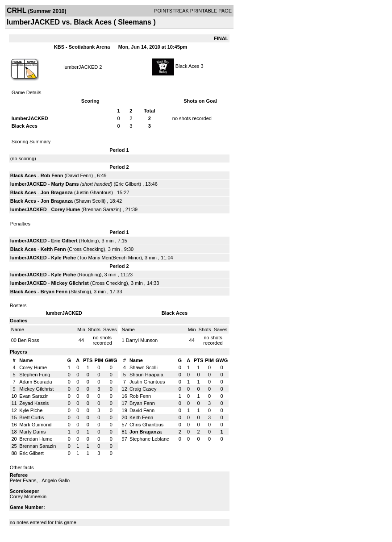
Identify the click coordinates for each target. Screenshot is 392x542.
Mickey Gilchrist (70, 283)
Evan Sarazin (34, 396)
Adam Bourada (35, 382)
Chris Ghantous (146, 425)
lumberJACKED (81, 67)
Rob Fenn (52, 175)
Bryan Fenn (54, 292)
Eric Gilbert (127, 184)
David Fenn (79, 175)
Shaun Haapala (146, 375)
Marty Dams (65, 184)
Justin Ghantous (94, 192)
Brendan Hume (36, 439)
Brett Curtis (31, 417)
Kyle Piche (63, 258)
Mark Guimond (35, 425)
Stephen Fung (35, 375)
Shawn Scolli (90, 201)
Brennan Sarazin (101, 209)
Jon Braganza (57, 192)
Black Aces (188, 66)
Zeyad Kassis (34, 403)
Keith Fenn (53, 249)
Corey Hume (65, 209)
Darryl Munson (142, 340)
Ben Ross (29, 340)
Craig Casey (143, 389)
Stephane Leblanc (149, 439)
